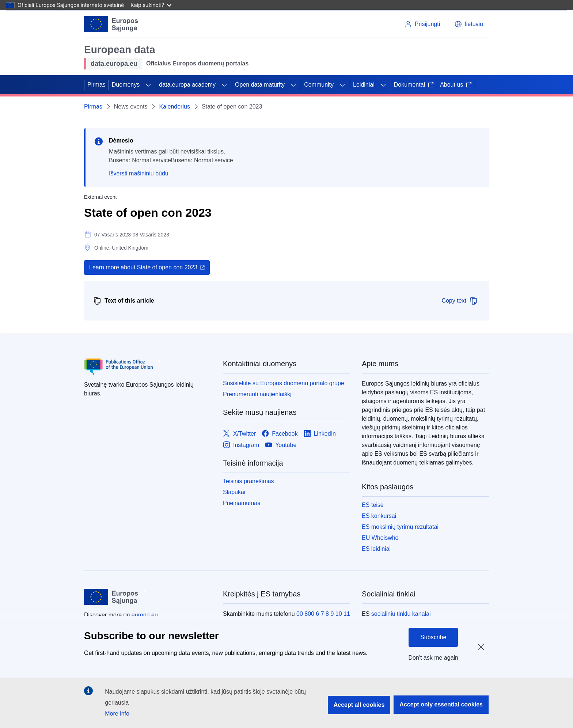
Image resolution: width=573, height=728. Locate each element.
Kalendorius (174, 107)
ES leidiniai (376, 549)
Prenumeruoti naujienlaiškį (257, 394)
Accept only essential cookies (441, 704)
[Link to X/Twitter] (239, 434)
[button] (469, 24)
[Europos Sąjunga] (111, 24)
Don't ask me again (433, 658)
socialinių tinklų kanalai (401, 614)
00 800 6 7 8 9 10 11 (323, 614)
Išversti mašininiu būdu (139, 173)
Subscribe (433, 637)
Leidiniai (364, 85)
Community (319, 85)
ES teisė (373, 505)
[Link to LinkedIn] (320, 434)
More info (117, 714)
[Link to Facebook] (280, 434)
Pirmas (96, 85)
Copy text (460, 301)
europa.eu (145, 615)
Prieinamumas (242, 503)
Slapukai (234, 492)
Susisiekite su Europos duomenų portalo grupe (284, 383)
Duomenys (126, 85)
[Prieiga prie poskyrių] (148, 85)
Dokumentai (414, 85)
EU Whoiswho (380, 538)
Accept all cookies (359, 705)
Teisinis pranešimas (248, 481)
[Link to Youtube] (281, 445)
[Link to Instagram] (241, 445)
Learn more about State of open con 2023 (143, 267)
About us (456, 85)
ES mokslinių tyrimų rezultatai (400, 527)
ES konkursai (379, 516)
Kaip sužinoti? (151, 5)
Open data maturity (260, 85)
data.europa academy (187, 85)
